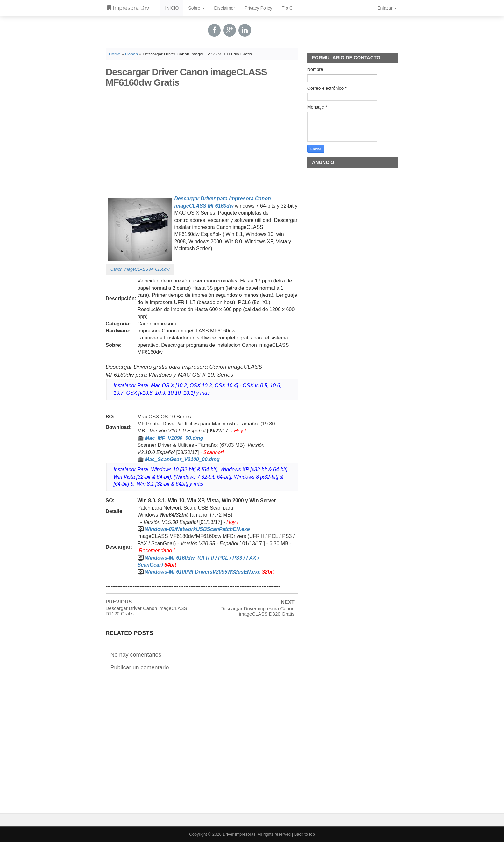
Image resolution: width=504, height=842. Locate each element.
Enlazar (387, 8)
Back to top (305, 834)
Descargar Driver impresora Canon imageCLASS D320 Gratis (257, 611)
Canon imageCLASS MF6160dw (140, 269)
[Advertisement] (202, 144)
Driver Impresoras (239, 834)
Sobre (196, 8)
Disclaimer (225, 8)
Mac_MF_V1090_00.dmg (174, 438)
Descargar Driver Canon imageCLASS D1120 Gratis (146, 611)
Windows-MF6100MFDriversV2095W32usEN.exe (203, 572)
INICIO (172, 8)
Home (115, 54)
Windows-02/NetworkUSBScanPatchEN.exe (197, 529)
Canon (131, 54)
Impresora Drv (128, 8)
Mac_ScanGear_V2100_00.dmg (182, 459)
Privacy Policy (258, 8)
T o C (287, 8)
